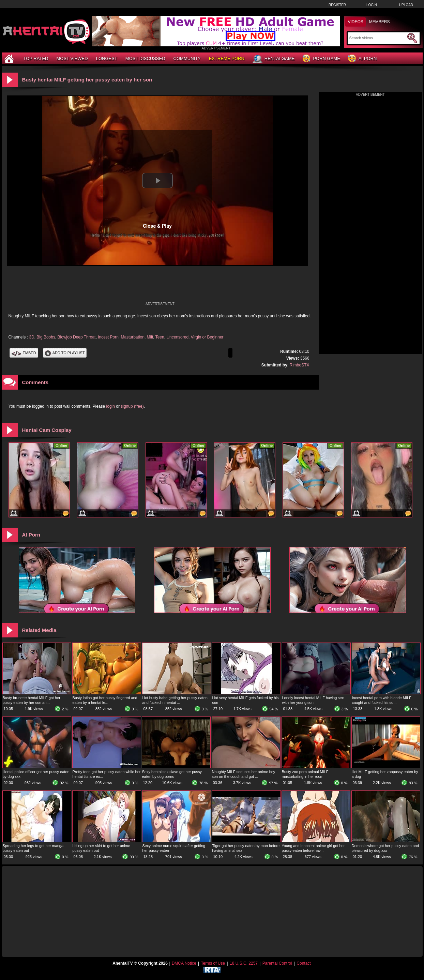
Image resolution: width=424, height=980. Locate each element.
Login (372, 5)
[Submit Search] (412, 38)
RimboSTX (299, 365)
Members (380, 22)
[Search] (377, 38)
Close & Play (157, 226)
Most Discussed (145, 58)
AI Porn (362, 59)
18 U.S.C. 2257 (244, 963)
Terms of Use (213, 963)
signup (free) (132, 406)
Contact (304, 963)
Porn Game (321, 59)
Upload (406, 5)
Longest (107, 58)
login (111, 406)
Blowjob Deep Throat (77, 337)
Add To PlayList (65, 353)
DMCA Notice (184, 963)
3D (32, 337)
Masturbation (133, 337)
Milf (150, 337)
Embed (24, 353)
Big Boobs (46, 337)
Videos (356, 22)
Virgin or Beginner (207, 337)
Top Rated (36, 58)
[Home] (10, 58)
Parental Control (277, 963)
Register (337, 5)
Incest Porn (108, 337)
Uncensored (177, 337)
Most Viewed (72, 58)
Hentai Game (274, 59)
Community (187, 58)
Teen (160, 337)
